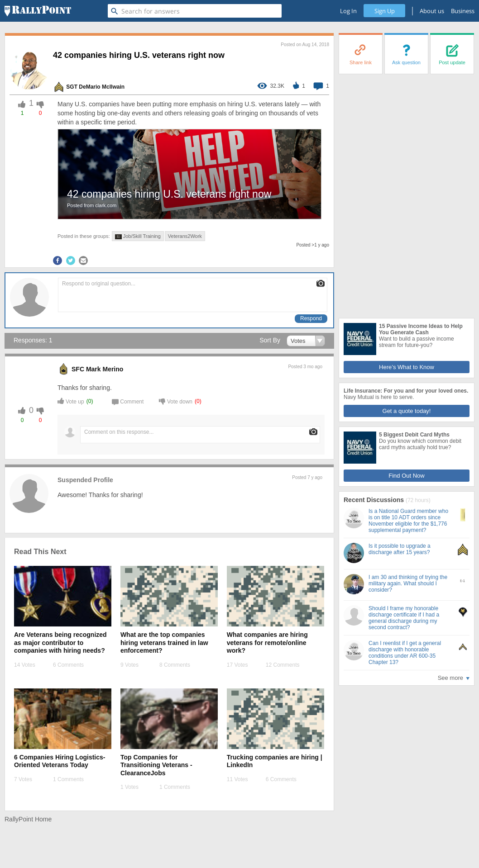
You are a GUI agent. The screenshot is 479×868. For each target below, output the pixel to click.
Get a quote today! (407, 411)
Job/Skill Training (138, 236)
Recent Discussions (375, 500)
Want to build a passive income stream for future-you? (417, 342)
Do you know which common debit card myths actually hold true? (420, 444)
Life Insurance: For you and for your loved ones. (406, 391)
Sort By (270, 340)
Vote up (71, 401)
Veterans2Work (185, 236)
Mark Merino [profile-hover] (105, 369)
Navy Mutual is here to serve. (379, 397)
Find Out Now (406, 476)
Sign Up (385, 11)
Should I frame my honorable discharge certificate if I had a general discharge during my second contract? (404, 618)
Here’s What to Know (407, 367)
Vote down (176, 401)
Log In (348, 11)
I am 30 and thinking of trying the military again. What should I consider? (408, 583)
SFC (78, 369)
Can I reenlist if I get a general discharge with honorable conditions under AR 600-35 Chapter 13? (405, 653)
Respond (311, 318)
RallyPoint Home (28, 819)
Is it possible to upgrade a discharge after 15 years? (400, 549)
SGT (72, 87)
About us (432, 11)
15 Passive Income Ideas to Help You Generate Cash (421, 329)
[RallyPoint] (38, 11)
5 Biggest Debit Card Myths (414, 435)
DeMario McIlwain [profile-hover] (102, 87)
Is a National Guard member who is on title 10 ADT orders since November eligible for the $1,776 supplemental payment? (408, 521)
